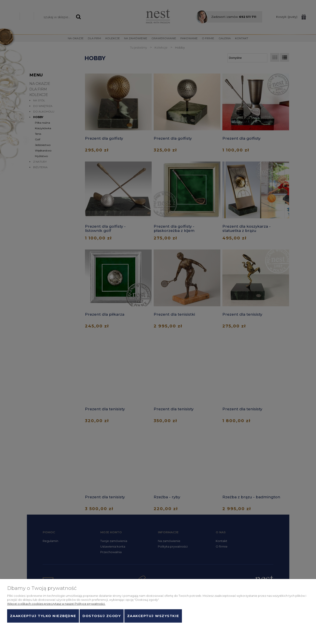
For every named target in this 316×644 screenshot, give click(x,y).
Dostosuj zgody (102, 616)
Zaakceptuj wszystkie (153, 616)
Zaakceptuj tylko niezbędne (43, 616)
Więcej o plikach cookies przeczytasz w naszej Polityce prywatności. (56, 604)
